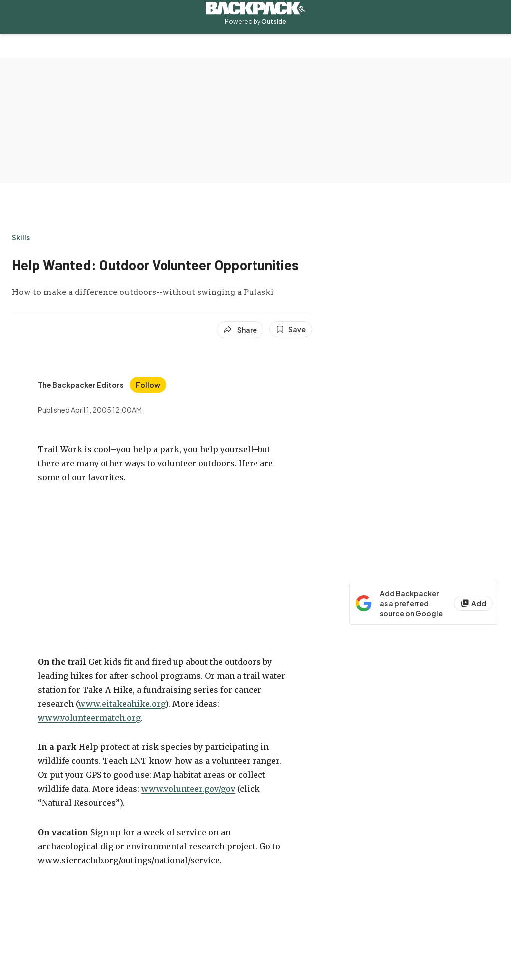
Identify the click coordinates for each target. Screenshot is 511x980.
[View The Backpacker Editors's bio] (81, 385)
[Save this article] (291, 329)
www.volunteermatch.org (89, 718)
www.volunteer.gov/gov (188, 789)
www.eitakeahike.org (122, 704)
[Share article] (240, 330)
